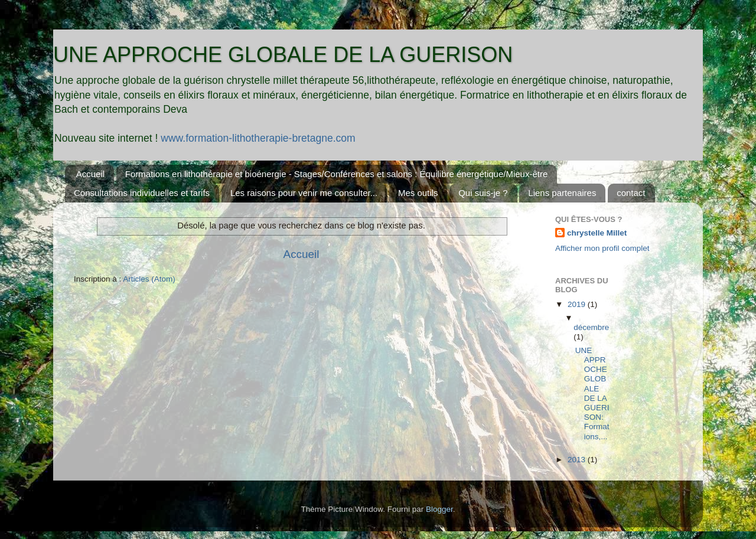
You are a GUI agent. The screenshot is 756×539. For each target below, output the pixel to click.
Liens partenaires (562, 193)
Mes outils (418, 193)
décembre (591, 327)
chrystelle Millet (597, 233)
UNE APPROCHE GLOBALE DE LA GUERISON (283, 55)
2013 (578, 460)
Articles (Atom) (149, 279)
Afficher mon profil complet (602, 248)
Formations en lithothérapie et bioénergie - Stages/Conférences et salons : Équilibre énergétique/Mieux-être (336, 174)
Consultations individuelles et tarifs (142, 193)
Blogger (439, 509)
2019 (578, 304)
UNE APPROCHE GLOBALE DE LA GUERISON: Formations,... (592, 393)
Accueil (90, 174)
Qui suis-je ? (483, 193)
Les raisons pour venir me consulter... (304, 193)
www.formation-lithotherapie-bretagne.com (258, 138)
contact (631, 193)
